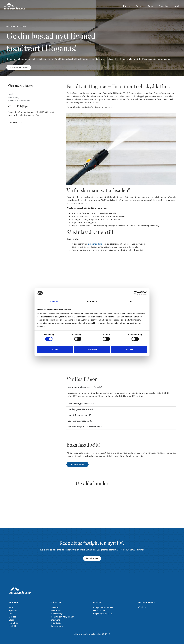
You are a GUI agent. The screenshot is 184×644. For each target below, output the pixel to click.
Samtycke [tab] (54, 301)
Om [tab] (130, 301)
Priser (151, 6)
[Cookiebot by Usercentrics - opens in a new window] (136, 293)
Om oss (139, 6)
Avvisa (55, 349)
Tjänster (127, 6)
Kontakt (177, 6)
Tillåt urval (92, 349)
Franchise (163, 6)
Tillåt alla (129, 349)
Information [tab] (92, 301)
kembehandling (95, 244)
